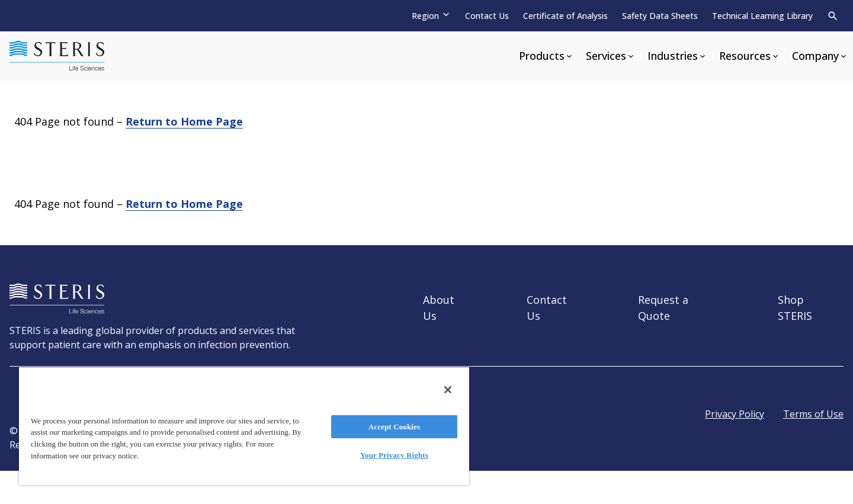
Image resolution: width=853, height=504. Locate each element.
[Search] (833, 16)
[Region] (431, 16)
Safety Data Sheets (660, 16)
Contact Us (487, 16)
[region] (244, 426)
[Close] (448, 390)
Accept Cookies (394, 427)
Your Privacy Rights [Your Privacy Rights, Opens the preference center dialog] (394, 455)
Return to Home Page (184, 121)
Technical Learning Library (762, 16)
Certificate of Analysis (565, 16)
